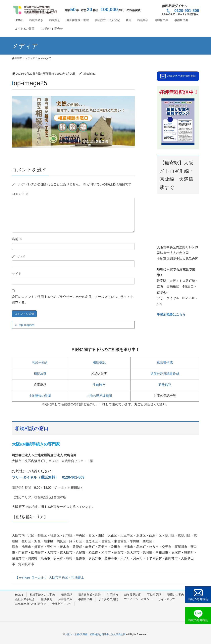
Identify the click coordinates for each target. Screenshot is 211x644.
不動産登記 (154, 595)
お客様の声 (65, 599)
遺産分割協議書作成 (165, 374)
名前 (17, 239)
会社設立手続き (25, 599)
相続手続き (40, 362)
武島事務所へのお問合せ (30, 604)
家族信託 (165, 385)
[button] (178, 76)
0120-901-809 (183, 11)
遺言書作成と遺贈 (89, 595)
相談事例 (46, 599)
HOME (19, 595)
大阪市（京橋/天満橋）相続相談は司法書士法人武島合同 (95, 634)
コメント (20, 194)
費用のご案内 (176, 595)
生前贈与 (99, 385)
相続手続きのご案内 (42, 595)
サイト (17, 274)
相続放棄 (40, 374)
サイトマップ (167, 599)
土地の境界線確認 (99, 396)
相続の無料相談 (198, 599)
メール (19, 256)
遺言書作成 (165, 362)
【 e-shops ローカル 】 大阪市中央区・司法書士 (50, 577)
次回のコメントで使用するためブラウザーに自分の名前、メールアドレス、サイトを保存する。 (73, 300)
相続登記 (99, 362)
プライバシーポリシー (138, 599)
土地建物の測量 (40, 396)
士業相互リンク (62, 604)
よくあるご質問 (108, 599)
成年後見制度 (132, 595)
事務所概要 (85, 599)
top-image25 (26, 325)
